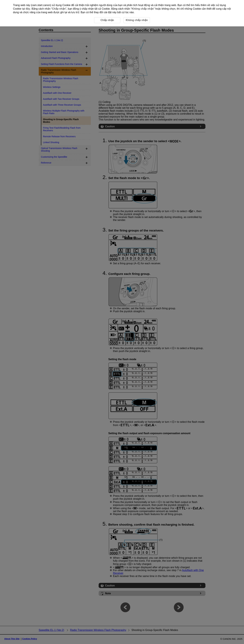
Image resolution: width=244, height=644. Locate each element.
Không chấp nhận (143, 9)
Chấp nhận (59, 9)
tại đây (26, 9)
